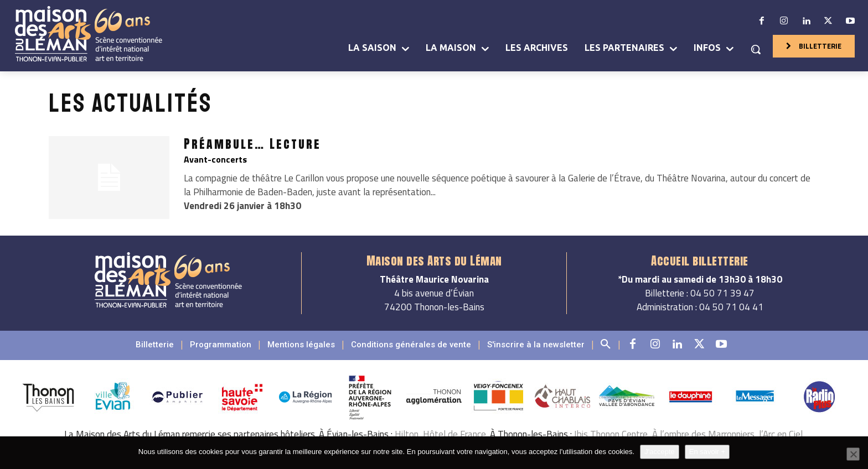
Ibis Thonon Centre (611, 434)
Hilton (407, 434)
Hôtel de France (454, 434)
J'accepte (660, 452)
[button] (756, 49)
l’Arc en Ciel (781, 434)
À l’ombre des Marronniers (703, 434)
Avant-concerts (215, 159)
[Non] (853, 454)
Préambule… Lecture (252, 144)
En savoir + (707, 452)
